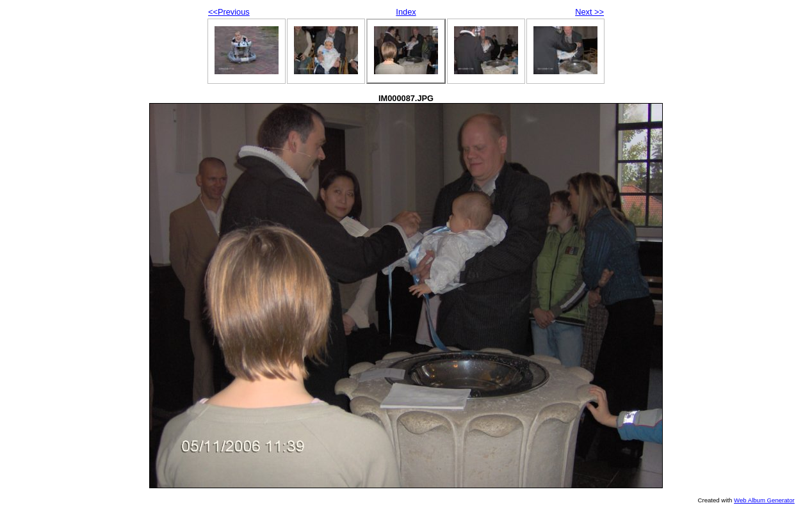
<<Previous (229, 12)
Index (406, 12)
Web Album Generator (764, 500)
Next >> (589, 12)
